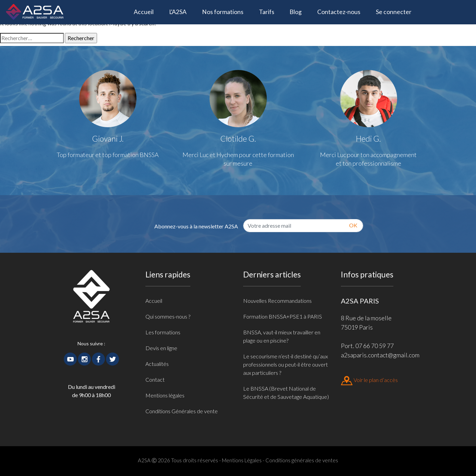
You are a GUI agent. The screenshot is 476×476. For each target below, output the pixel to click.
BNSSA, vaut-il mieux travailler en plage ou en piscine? (282, 336)
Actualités (157, 364)
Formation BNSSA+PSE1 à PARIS (283, 316)
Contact (155, 379)
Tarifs (267, 12)
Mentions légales (165, 395)
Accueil (147, 11)
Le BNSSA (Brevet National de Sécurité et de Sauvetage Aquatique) (286, 392)
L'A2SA (178, 12)
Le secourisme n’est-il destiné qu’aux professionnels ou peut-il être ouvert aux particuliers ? (285, 364)
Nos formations (223, 12)
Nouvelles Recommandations (277, 301)
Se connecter (394, 12)
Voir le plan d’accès (369, 380)
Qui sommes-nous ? (168, 316)
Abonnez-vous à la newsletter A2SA (196, 226)
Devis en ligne (161, 348)
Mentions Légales (242, 460)
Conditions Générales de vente (182, 411)
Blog (296, 12)
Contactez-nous (339, 12)
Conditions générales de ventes (302, 460)
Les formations (163, 332)
